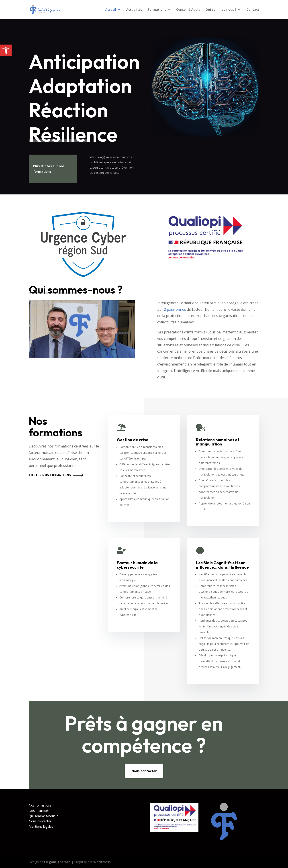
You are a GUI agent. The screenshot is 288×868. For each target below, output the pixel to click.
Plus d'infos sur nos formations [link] (49, 169)
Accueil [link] (111, 10)
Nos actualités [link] (39, 811)
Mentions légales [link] (41, 826)
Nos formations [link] (40, 805)
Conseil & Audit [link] (188, 10)
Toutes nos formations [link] (50, 475)
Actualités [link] (134, 10)
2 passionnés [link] (175, 309)
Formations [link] (157, 10)
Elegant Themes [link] (57, 862)
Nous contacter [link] (144, 771)
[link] (6, 50)
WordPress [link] (102, 862)
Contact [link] (253, 10)
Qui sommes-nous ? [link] (221, 10)
